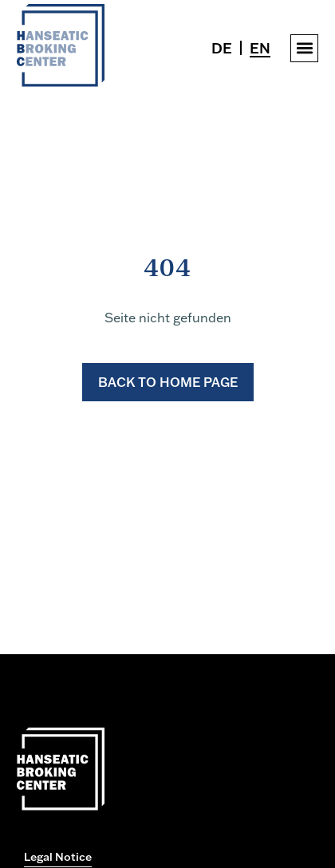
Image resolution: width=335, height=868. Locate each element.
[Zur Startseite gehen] (61, 82)
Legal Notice (58, 857)
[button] (304, 48)
